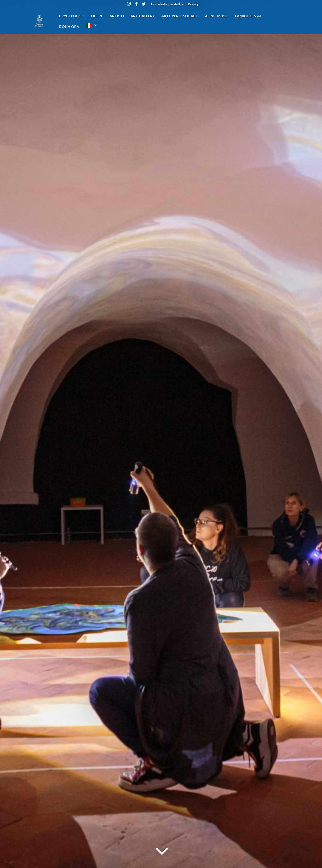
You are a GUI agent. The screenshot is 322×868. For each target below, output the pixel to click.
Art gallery (143, 16)
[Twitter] (144, 5)
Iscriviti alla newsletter (167, 4)
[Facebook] (136, 5)
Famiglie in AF (248, 16)
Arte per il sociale (180, 16)
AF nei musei (217, 16)
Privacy (193, 4)
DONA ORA (69, 27)
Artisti (117, 16)
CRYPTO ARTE (72, 16)
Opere (97, 16)
